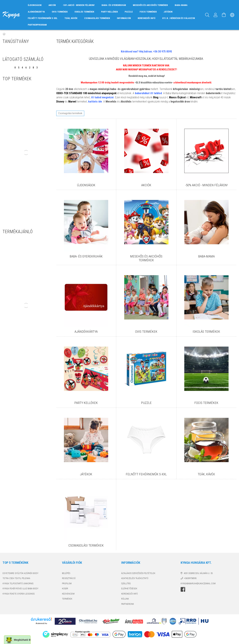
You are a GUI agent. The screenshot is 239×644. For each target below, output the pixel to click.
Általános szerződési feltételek (138, 573)
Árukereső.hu (41, 623)
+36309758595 (190, 578)
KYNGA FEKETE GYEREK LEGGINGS (19, 594)
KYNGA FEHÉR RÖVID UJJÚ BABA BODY (20, 588)
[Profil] (216, 15)
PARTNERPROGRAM (37, 25)
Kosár (65, 588)
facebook (183, 589)
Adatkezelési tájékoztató (135, 578)
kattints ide (95, 102)
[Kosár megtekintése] (224, 15)
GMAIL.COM (210, 583)
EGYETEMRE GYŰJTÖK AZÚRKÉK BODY (20, 573)
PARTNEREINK (128, 604)
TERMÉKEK (67, 599)
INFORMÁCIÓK (124, 18)
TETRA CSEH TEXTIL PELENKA (16, 578)
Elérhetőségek (129, 588)
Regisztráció (69, 578)
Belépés (66, 573)
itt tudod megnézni (102, 97)
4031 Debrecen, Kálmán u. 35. (198, 573)
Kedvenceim (68, 594)
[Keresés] (207, 15)
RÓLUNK (125, 599)
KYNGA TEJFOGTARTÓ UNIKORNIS (18, 583)
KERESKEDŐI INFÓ (147, 18)
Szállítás (126, 583)
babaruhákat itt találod (148, 93)
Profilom (67, 583)
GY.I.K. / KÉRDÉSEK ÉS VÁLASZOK (179, 18)
